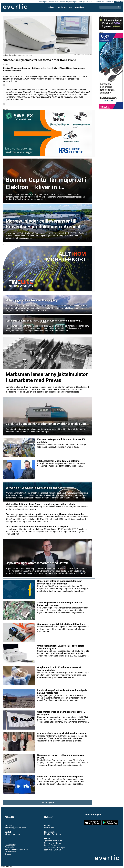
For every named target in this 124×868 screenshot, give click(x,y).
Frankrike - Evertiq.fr (53, 850)
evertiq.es (73, 2)
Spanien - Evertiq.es (53, 843)
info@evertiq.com (12, 834)
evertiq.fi (82, 2)
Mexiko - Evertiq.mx (53, 834)
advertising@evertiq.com (15, 828)
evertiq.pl (110, 2)
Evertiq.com (49, 828)
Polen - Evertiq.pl (51, 845)
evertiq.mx (100, 2)
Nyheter (51, 7)
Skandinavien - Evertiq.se (55, 848)
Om (71, 7)
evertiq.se (119, 2)
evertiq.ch (43, 2)
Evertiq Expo (62, 7)
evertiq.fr (91, 2)
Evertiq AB (15, 7)
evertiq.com (53, 2)
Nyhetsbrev (79, 7)
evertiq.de (63, 2)
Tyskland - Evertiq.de (53, 841)
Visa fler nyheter (48, 802)
